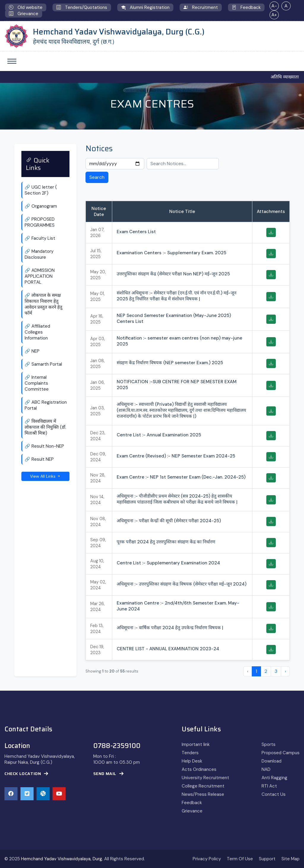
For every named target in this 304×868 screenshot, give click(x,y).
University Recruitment (205, 778)
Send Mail (109, 774)
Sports (269, 744)
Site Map (290, 859)
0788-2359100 (117, 746)
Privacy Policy (207, 859)
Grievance (192, 811)
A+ (274, 15)
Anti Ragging (274, 778)
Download (271, 761)
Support (267, 859)
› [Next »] (285, 671)
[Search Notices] (183, 164)
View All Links (45, 476)
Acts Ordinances (199, 769)
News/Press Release (203, 794)
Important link (196, 744)
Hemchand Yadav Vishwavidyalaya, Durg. (62, 859)
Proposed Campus (281, 753)
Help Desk (192, 761)
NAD (266, 769)
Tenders (190, 753)
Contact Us (274, 794)
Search (97, 177)
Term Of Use (240, 859)
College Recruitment (203, 786)
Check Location (26, 774)
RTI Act (269, 786)
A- (274, 6)
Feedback (192, 803)
